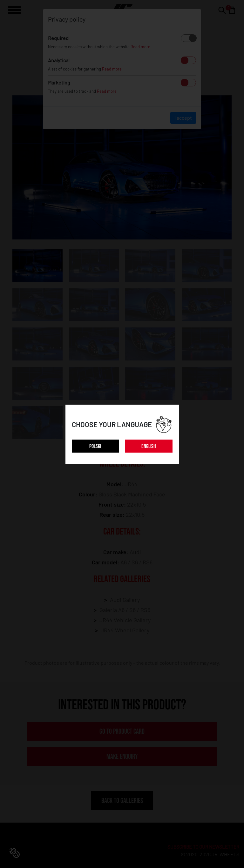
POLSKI (95, 446)
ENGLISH (149, 446)
